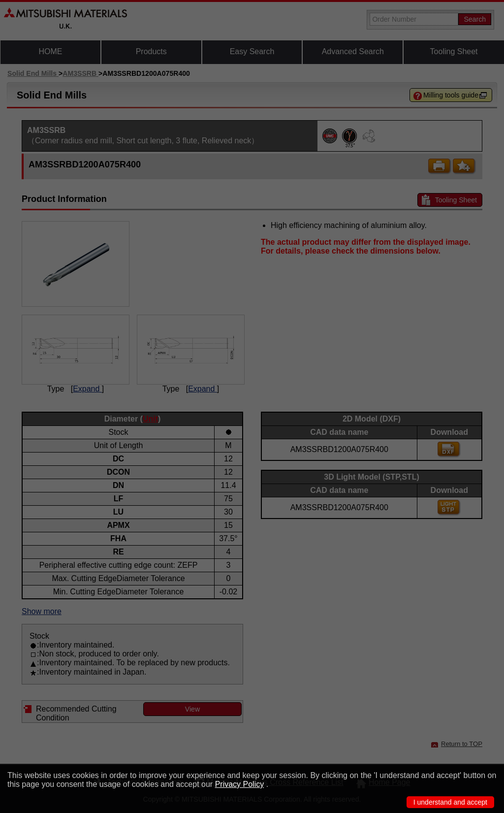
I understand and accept (450, 802)
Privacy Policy (240, 784)
